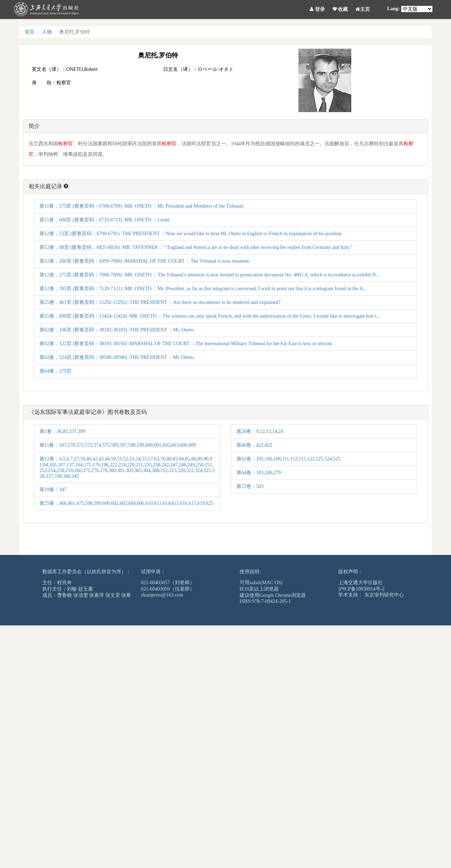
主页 (363, 8)
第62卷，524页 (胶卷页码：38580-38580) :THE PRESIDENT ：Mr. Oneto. (117, 357)
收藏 (340, 8)
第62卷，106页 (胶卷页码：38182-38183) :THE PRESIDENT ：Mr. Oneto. (117, 330)
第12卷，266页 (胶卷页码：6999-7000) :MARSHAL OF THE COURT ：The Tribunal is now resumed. (145, 261)
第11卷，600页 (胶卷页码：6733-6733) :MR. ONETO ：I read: (105, 220)
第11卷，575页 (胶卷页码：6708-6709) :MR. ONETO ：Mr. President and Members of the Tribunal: (142, 206)
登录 (317, 8)
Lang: (394, 9)
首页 (30, 32)
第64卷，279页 (55, 371)
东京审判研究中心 (384, 595)
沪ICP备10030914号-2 (361, 589)
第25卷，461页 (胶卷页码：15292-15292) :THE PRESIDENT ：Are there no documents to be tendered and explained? (160, 302)
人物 (47, 32)
